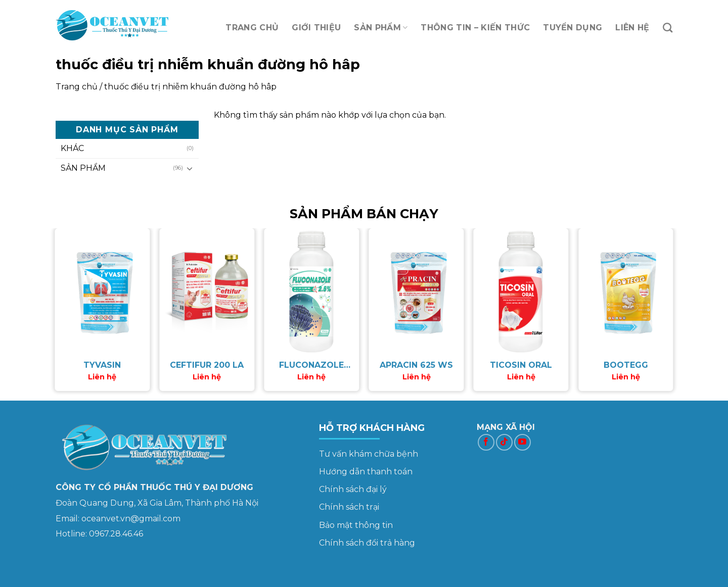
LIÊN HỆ (632, 28)
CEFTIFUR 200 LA (207, 365)
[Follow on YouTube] (522, 442)
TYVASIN (102, 365)
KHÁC (72, 148)
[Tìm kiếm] (668, 28)
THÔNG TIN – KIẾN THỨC (475, 28)
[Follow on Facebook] (486, 442)
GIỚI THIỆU (316, 28)
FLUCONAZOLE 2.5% (311, 365)
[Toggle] (190, 168)
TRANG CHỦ (252, 28)
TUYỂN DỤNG (573, 28)
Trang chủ (77, 87)
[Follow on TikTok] (504, 442)
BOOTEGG (626, 365)
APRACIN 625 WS (416, 365)
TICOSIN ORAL (521, 365)
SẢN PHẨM (381, 28)
